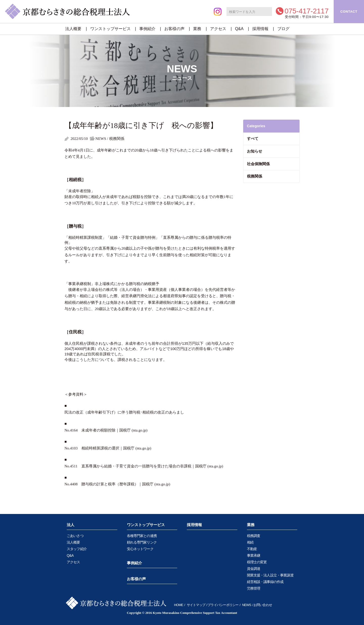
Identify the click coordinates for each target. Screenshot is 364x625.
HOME (179, 605)
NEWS (247, 605)
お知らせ (255, 151)
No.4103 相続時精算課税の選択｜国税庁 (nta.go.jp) (108, 448)
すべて (253, 138)
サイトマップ (196, 605)
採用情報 (260, 29)
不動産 (252, 549)
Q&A (239, 29)
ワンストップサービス (110, 29)
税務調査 (254, 536)
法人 (71, 525)
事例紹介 (147, 29)
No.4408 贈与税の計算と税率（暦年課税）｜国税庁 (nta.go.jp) (117, 484)
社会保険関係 (258, 164)
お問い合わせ (263, 605)
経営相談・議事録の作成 (265, 582)
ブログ (283, 29)
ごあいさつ (75, 536)
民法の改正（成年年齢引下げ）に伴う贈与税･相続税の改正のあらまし (124, 412)
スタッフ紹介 (77, 549)
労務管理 (254, 588)
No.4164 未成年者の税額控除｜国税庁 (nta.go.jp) (106, 430)
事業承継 (254, 555)
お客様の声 (174, 29)
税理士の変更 (257, 562)
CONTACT (349, 12)
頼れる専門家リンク (142, 542)
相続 (250, 542)
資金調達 (254, 569)
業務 (197, 29)
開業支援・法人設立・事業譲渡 (270, 575)
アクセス (218, 29)
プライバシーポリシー (223, 605)
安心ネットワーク (140, 549)
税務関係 (255, 176)
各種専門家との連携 (142, 536)
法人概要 (73, 29)
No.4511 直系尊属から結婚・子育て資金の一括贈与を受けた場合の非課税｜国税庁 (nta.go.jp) (144, 466)
